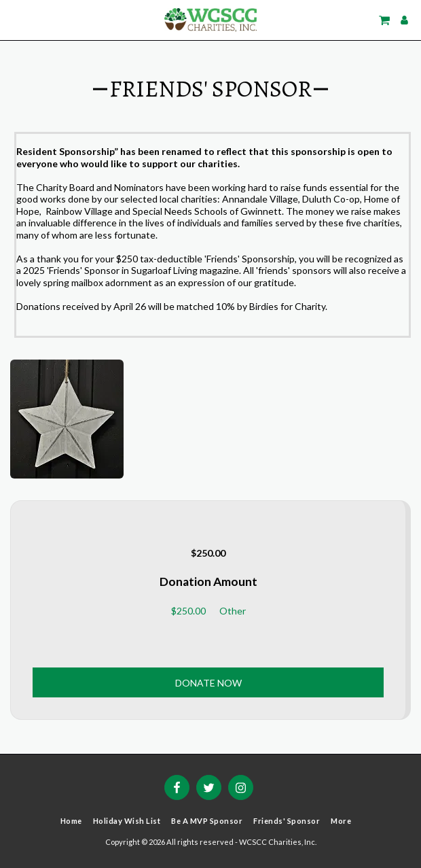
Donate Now (208, 683)
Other (233, 611)
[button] (15, 20)
